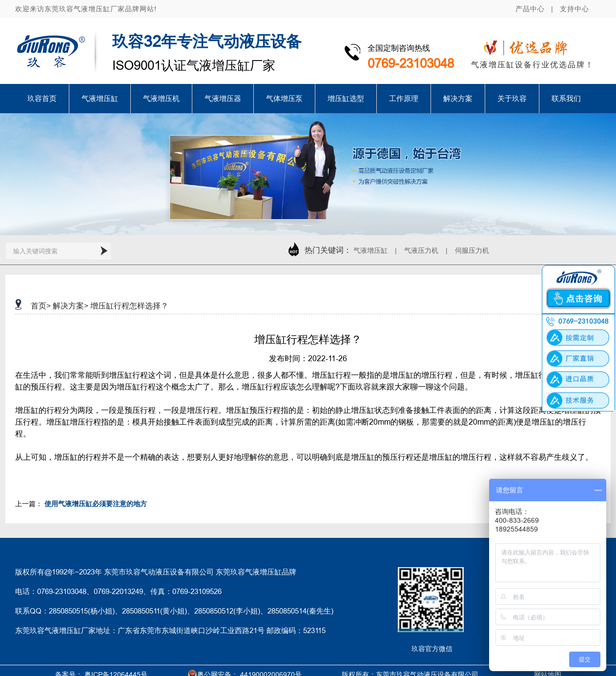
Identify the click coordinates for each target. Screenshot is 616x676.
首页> (41, 306)
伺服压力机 (472, 250)
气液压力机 (421, 250)
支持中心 (575, 9)
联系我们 (566, 98)
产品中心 (530, 9)
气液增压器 (223, 98)
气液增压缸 (100, 98)
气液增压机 (161, 98)
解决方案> (71, 306)
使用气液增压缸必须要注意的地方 (96, 504)
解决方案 (458, 98)
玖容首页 (42, 98)
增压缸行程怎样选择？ (129, 306)
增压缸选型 (346, 98)
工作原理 (404, 98)
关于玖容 (512, 98)
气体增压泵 (284, 98)
